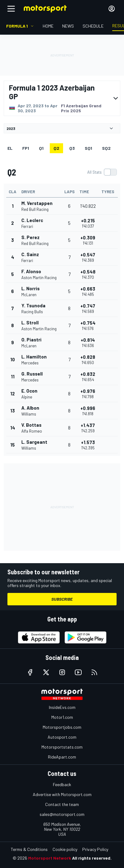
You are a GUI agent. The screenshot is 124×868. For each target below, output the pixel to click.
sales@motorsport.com (62, 814)
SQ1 (88, 148)
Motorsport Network (50, 858)
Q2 (56, 148)
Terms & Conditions (29, 849)
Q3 (72, 148)
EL (10, 148)
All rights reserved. (92, 858)
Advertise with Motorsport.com (62, 794)
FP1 (26, 148)
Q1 (41, 148)
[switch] (102, 172)
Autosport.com (62, 737)
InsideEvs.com (62, 707)
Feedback (62, 784)
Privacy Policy (95, 849)
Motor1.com (62, 717)
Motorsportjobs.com (62, 727)
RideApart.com (62, 757)
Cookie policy (65, 849)
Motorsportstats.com (62, 747)
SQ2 (106, 148)
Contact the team (62, 804)
